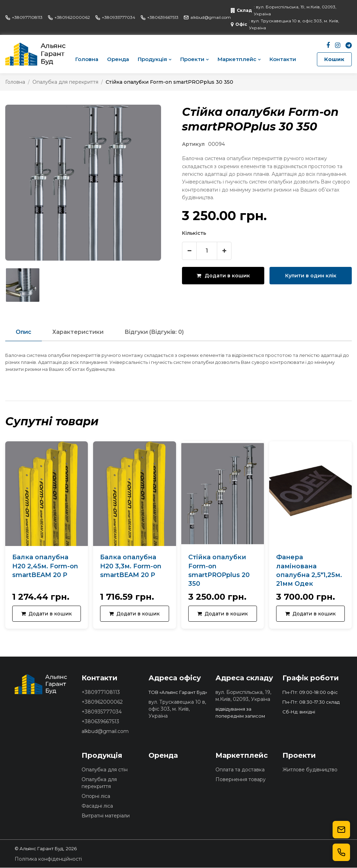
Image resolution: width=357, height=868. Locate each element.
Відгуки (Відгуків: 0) (154, 332)
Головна (87, 59)
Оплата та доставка (240, 770)
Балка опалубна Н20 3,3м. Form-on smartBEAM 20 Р (131, 566)
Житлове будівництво (310, 770)
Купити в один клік (311, 276)
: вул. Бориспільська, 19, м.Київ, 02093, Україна (284, 10)
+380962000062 (69, 17)
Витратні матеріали (106, 816)
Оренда (118, 59)
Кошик (334, 59)
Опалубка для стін (105, 770)
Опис (24, 332)
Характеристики (78, 332)
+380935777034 (115, 17)
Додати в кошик (223, 276)
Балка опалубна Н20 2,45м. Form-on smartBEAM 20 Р (45, 566)
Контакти (283, 59)
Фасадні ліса (97, 806)
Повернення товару (241, 780)
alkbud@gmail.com (207, 17)
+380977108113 (24, 17)
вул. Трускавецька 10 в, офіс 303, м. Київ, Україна (177, 709)
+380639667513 (159, 17)
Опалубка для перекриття (65, 82)
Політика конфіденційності (48, 859)
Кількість (194, 233)
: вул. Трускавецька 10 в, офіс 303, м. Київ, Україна (285, 24)
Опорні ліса (96, 796)
